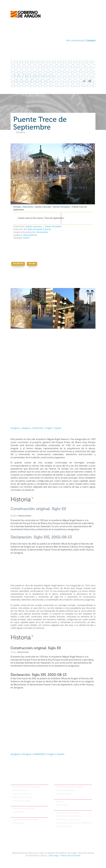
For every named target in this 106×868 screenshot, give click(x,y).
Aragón (49, 428)
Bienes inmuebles (62, 207)
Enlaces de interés (64, 826)
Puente (26, 238)
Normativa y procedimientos (69, 816)
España (58, 428)
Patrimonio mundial (22, 801)
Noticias (60, 802)
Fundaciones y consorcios (68, 820)
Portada (17, 207)
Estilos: (14, 516)
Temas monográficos (65, 790)
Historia (32, 264)
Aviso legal (54, 856)
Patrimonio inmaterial (22, 797)
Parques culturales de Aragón (70, 787)
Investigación (19, 812)
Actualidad (59, 798)
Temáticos (59, 783)
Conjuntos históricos (22, 794)
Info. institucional (75, 41)
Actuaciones (18, 823)
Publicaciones (62, 805)
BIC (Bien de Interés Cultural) (37, 230)
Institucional (60, 809)
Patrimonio (28, 207)
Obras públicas (30, 235)
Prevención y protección (23, 808)
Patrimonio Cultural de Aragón (26, 787)
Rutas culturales (63, 794)
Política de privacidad (71, 856)
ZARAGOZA (38, 428)
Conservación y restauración (25, 820)
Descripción (18, 264)
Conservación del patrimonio (24, 816)
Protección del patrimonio (22, 805)
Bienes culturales (43, 207)
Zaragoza (15, 428)
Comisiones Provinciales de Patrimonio (74, 823)
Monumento (42, 232)
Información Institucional (67, 813)
